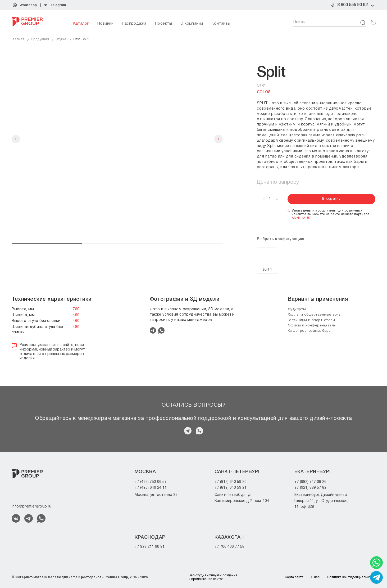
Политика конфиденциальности (351, 577)
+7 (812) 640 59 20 (231, 482)
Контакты (221, 24)
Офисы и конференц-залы (313, 326)
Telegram (58, 5)
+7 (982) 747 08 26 (310, 482)
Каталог (81, 24)
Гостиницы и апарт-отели (313, 320)
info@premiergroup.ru (32, 507)
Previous (16, 139)
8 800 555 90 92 (352, 5)
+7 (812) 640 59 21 (231, 488)
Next (218, 139)
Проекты (163, 24)
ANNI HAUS (301, 218)
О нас (315, 577)
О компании (192, 24)
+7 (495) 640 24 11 (151, 488)
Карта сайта (294, 577)
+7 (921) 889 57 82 (310, 488)
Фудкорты (298, 309)
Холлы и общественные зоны (316, 315)
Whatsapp (28, 5)
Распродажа (134, 24)
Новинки (105, 24)
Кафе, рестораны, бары (311, 331)
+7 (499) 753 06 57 (151, 482)
